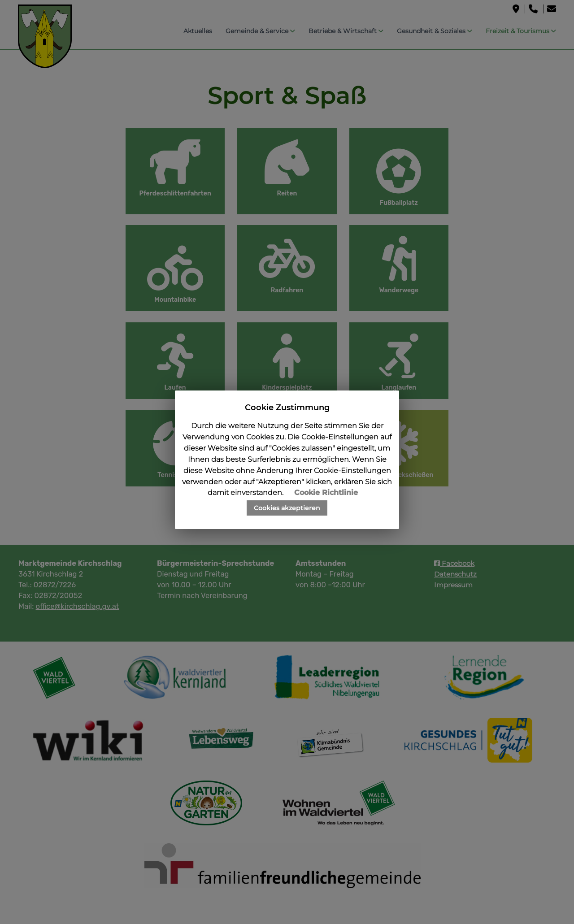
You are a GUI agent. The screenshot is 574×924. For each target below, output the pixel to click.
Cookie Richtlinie (326, 492)
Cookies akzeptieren (287, 508)
